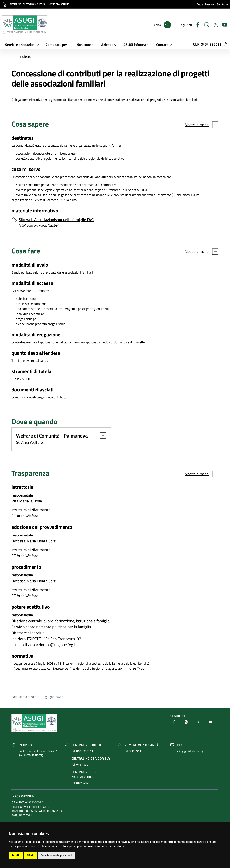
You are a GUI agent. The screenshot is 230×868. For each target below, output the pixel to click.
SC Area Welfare (25, 516)
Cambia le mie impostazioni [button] (56, 855)
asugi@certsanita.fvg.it (191, 751)
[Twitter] (214, 24)
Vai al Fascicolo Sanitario (213, 4)
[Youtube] (223, 24)
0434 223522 (211, 44)
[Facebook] (196, 24)
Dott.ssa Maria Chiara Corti (34, 541)
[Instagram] (205, 24)
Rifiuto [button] (31, 855)
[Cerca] (167, 25)
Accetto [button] (16, 855)
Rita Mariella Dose (27, 501)
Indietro (21, 56)
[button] (101, 436)
